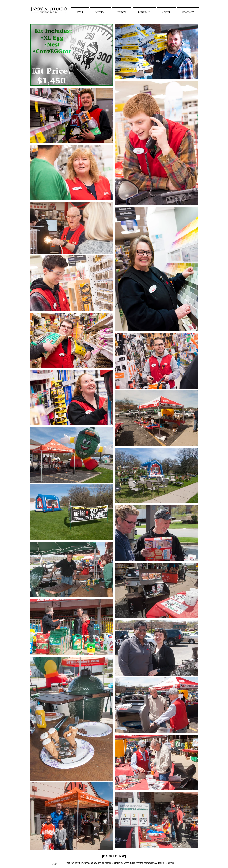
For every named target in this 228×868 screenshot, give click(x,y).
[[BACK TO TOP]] (114, 856)
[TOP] (54, 864)
